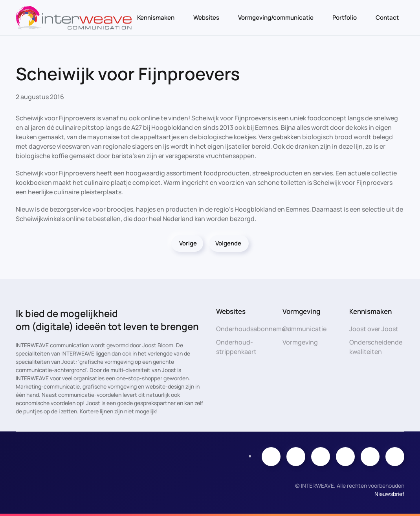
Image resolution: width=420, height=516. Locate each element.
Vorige (188, 243)
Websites (206, 18)
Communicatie (304, 329)
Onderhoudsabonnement (254, 329)
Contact (387, 18)
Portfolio (345, 18)
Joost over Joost (374, 329)
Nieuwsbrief (389, 494)
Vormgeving (300, 342)
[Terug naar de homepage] (74, 18)
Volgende (228, 243)
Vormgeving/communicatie (276, 18)
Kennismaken (156, 18)
